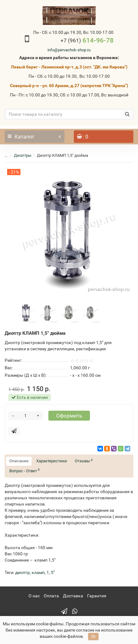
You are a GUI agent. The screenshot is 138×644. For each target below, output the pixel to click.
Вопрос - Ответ (24, 471)
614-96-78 (87, 40)
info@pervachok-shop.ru (69, 50)
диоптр (22, 572)
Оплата (51, 596)
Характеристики (52, 461)
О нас (34, 596)
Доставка (73, 596)
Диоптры (23, 155)
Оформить (69, 416)
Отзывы (84, 461)
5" (53, 572)
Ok (93, 637)
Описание (19, 461)
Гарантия (97, 596)
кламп (38, 572)
